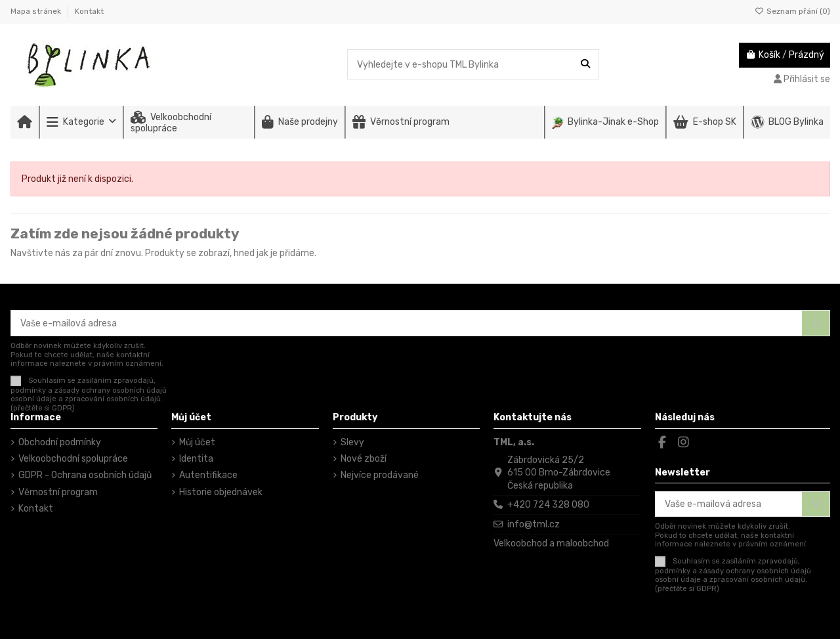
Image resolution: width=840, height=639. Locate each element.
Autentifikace (208, 475)
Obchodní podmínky (60, 442)
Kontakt (89, 11)
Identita (196, 459)
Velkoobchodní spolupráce (73, 459)
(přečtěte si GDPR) (43, 408)
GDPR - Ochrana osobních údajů (85, 475)
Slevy (352, 442)
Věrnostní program (58, 492)
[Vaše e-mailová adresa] (407, 323)
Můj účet (197, 442)
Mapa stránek (37, 11)
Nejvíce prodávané (380, 475)
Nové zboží (364, 459)
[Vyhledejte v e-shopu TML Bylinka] (585, 64)
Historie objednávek (221, 492)
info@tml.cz (534, 524)
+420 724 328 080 (548, 505)
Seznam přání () (792, 11)
